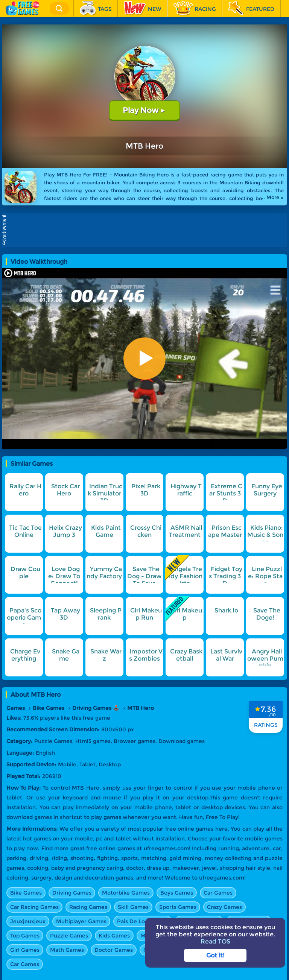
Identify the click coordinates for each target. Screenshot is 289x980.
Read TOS (215, 941)
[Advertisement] (146, 230)
